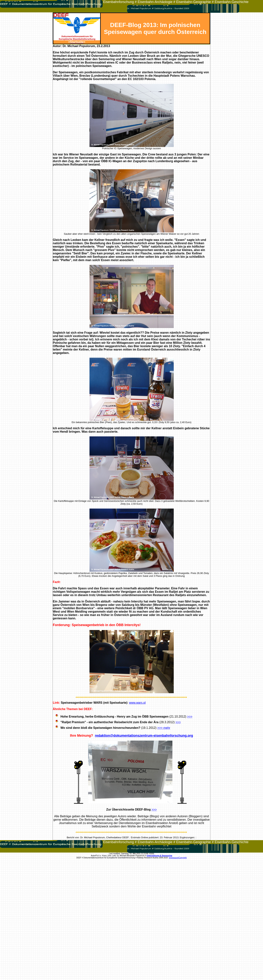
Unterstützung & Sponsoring (159, 856)
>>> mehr (164, 728)
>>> (190, 717)
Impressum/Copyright (178, 858)
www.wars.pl (137, 703)
